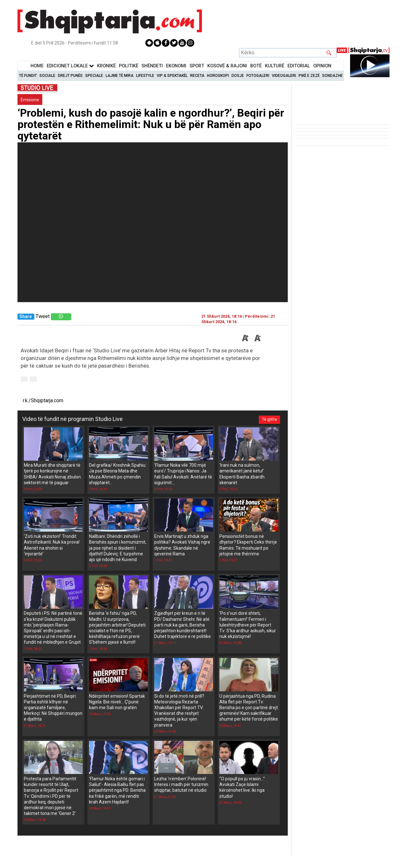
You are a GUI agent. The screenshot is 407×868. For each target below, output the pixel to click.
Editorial (299, 66)
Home (37, 66)
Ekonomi (176, 66)
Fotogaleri (258, 76)
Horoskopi (218, 76)
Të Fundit (28, 76)
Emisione (30, 100)
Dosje (238, 76)
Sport (197, 66)
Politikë (129, 66)
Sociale (47, 76)
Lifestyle (145, 76)
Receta (197, 76)
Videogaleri (284, 76)
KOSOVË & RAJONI (227, 66)
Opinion (322, 66)
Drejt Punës (70, 76)
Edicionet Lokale (70, 66)
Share (26, 317)
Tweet (43, 316)
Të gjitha (269, 419)
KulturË (275, 66)
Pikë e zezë (309, 76)
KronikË (106, 66)
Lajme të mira (120, 76)
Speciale (94, 76)
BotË (256, 66)
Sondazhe (332, 76)
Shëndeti (152, 66)
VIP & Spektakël (172, 76)
